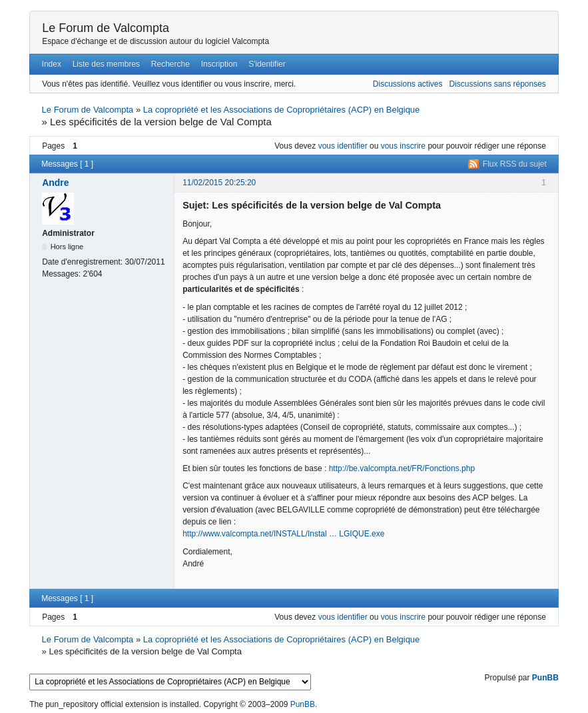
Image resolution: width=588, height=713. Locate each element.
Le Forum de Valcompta (106, 28)
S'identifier (267, 64)
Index (52, 64)
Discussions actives (408, 84)
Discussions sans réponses (497, 84)
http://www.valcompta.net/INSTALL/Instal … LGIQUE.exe (283, 534)
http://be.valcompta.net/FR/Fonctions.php (402, 468)
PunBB (545, 678)
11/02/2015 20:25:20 (219, 183)
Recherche (170, 64)
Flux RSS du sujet (515, 164)
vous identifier (343, 146)
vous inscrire (403, 146)
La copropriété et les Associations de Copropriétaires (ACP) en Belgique (282, 110)
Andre (55, 183)
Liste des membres (106, 64)
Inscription (219, 64)
